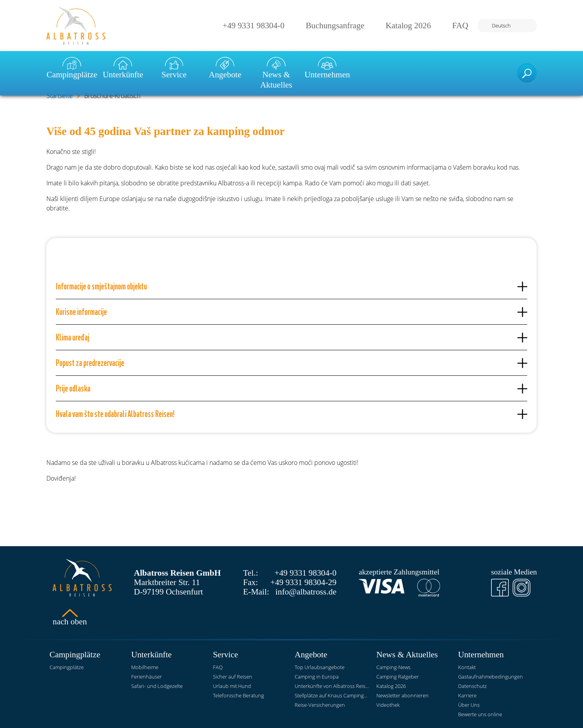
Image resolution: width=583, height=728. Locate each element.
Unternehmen (327, 68)
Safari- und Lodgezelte (157, 686)
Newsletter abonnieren (402, 695)
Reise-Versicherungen (320, 705)
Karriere (467, 695)
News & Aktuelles (276, 73)
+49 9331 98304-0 (253, 26)
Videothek (388, 705)
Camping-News (393, 667)
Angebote (225, 68)
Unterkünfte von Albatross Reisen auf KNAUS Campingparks (332, 686)
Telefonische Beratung (238, 695)
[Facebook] (500, 588)
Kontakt (467, 667)
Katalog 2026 (408, 26)
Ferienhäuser (147, 677)
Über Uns (469, 705)
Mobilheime (145, 667)
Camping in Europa (317, 677)
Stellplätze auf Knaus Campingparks (332, 695)
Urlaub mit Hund (232, 686)
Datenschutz (472, 686)
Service (174, 68)
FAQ (460, 26)
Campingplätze (72, 68)
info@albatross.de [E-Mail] (306, 592)
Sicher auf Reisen (233, 677)
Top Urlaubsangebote (320, 667)
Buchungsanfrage (335, 26)
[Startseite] (76, 26)
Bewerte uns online (480, 714)
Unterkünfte (123, 68)
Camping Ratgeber (398, 677)
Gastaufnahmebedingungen (490, 677)
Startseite (60, 96)
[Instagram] (522, 588)
